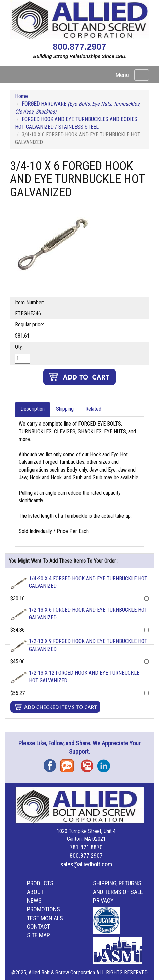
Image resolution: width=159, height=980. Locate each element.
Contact (38, 926)
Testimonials (45, 918)
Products (40, 883)
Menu (122, 75)
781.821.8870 (86, 847)
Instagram (106, 764)
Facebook (52, 764)
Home (21, 96)
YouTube (89, 764)
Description (33, 409)
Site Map (38, 935)
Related (93, 409)
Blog (69, 764)
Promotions (43, 909)
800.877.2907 (79, 47)
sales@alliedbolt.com (86, 864)
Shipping (65, 409)
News (34, 901)
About (35, 892)
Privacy (103, 901)
